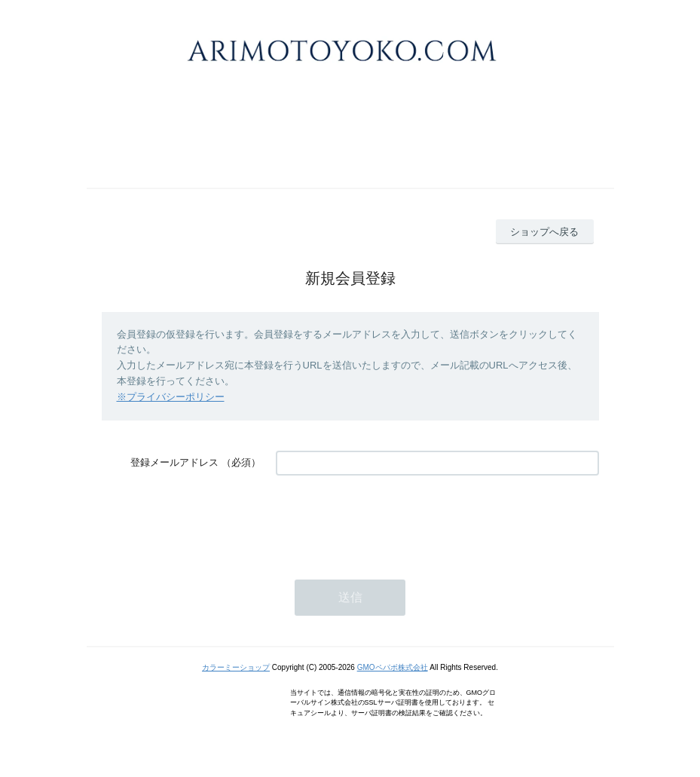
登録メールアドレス (174, 462)
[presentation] (390, 520)
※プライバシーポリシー (171, 397)
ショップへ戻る (544, 232)
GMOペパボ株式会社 (393, 667)
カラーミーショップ (236, 667)
